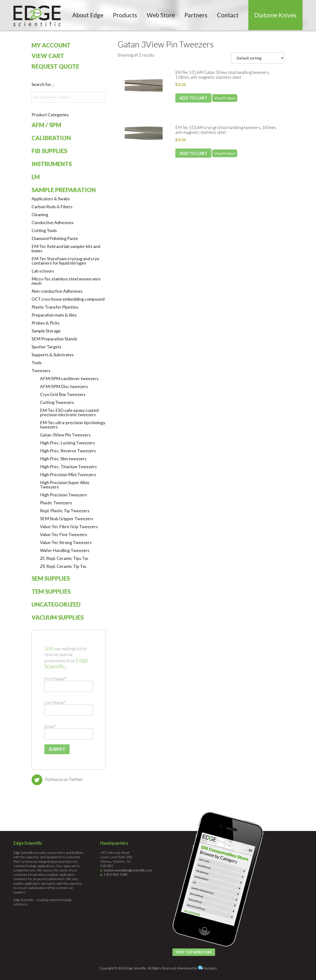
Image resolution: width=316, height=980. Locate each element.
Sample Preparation (64, 190)
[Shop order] (258, 58)
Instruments (52, 164)
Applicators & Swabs (51, 199)
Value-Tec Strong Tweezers (66, 542)
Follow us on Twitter (64, 779)
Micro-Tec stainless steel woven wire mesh (66, 281)
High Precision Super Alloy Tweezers (65, 485)
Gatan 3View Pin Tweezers (166, 44)
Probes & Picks (46, 323)
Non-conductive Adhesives (57, 291)
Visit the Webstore (194, 952)
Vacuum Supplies (58, 617)
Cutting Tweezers (57, 402)
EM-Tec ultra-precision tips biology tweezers (73, 425)
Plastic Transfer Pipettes (55, 307)
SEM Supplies (51, 578)
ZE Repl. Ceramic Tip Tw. (63, 566)
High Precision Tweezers (63, 495)
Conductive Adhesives (53, 222)
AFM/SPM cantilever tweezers (69, 378)
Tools (37, 363)
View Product (225, 98)
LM (36, 177)
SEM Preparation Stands (54, 339)
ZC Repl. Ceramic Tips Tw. (64, 558)
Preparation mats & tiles (54, 315)
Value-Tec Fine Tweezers (64, 534)
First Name (55, 679)
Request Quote (55, 66)
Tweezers (41, 370)
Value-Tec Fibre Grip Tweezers (69, 526)
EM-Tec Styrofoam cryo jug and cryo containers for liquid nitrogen (65, 261)
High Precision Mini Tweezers (68, 474)
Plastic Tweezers (56, 503)
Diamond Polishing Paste (55, 238)
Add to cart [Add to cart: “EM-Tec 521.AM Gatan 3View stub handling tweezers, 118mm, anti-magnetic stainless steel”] (193, 98)
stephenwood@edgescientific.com (128, 870)
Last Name (55, 702)
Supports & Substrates (53, 355)
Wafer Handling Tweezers (65, 550)
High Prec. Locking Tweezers (67, 443)
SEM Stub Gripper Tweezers (67, 519)
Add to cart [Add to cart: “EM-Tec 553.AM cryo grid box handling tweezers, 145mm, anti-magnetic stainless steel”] (193, 153)
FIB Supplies (49, 151)
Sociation (210, 968)
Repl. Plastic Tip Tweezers (65, 511)
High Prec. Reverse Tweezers (68, 451)
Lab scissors (43, 271)
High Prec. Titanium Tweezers (68, 467)
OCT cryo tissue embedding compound (68, 299)
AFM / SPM (46, 125)
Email (50, 726)
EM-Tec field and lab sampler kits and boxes (66, 248)
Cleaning (40, 214)
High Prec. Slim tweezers (63, 459)
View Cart (48, 56)
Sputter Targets (46, 347)
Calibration (51, 138)
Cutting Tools (44, 230)
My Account (51, 45)
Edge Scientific (37, 16)
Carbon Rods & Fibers (52, 207)
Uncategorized (56, 604)
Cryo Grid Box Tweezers (63, 394)
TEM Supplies (51, 591)
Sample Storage (46, 331)
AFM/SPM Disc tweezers (64, 386)
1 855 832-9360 (115, 874)
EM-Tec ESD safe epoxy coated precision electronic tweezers (69, 412)
